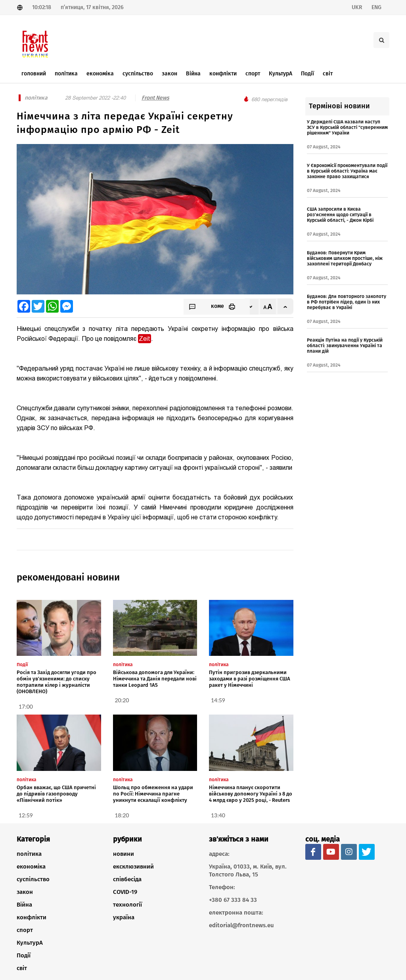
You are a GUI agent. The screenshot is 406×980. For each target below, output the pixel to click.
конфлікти (32, 917)
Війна (24, 905)
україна (124, 917)
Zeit (145, 339)
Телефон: (222, 887)
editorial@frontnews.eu (241, 925)
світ (22, 968)
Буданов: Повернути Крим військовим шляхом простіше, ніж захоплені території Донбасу (345, 258)
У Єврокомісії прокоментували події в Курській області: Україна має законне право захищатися (347, 171)
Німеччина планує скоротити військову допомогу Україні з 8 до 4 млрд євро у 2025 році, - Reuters (251, 794)
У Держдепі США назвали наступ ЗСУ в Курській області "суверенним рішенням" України (347, 127)
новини (124, 854)
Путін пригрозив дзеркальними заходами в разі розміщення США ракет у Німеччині (250, 679)
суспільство (33, 879)
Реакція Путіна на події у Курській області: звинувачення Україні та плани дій (345, 346)
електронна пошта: (236, 913)
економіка (31, 867)
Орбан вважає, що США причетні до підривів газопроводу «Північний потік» (56, 794)
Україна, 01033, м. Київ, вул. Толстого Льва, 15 (248, 870)
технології (127, 905)
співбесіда (127, 879)
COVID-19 (125, 892)
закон (25, 892)
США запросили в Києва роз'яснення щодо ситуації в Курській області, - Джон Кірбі (340, 215)
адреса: (219, 854)
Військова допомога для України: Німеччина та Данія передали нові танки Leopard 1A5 (155, 679)
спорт (25, 930)
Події (24, 955)
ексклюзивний (133, 867)
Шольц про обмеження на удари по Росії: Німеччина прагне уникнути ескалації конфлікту (153, 794)
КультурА (30, 943)
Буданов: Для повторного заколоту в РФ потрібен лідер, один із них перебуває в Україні (347, 302)
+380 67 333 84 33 (233, 900)
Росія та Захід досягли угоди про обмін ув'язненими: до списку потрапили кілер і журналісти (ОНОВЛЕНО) (56, 682)
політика (29, 854)
